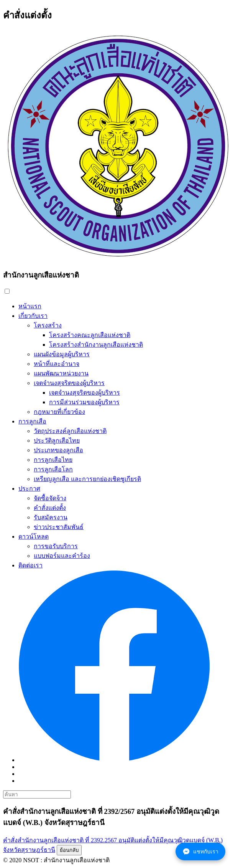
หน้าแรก (30, 306)
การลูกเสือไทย (53, 460)
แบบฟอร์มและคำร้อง (62, 556)
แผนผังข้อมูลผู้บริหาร (62, 354)
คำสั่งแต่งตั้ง (50, 508)
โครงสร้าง (48, 325)
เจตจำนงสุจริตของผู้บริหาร (69, 383)
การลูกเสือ (32, 421)
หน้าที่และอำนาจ (57, 364)
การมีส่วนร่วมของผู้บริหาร (84, 402)
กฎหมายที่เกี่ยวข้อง (59, 412)
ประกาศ (29, 489)
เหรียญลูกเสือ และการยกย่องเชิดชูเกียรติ (87, 479)
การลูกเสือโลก (53, 469)
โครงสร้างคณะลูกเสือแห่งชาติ (90, 335)
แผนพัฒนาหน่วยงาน (61, 373)
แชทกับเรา (200, 851)
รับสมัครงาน (51, 517)
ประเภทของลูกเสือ (58, 450)
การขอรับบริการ (56, 546)
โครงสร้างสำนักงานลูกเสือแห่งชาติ (96, 345)
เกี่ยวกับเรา (33, 316)
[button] (7, 291)
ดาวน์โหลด (34, 537)
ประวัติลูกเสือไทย (57, 441)
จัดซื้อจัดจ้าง (50, 498)
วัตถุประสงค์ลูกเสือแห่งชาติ (70, 431)
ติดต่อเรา (30, 565)
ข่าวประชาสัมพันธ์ (59, 527)
